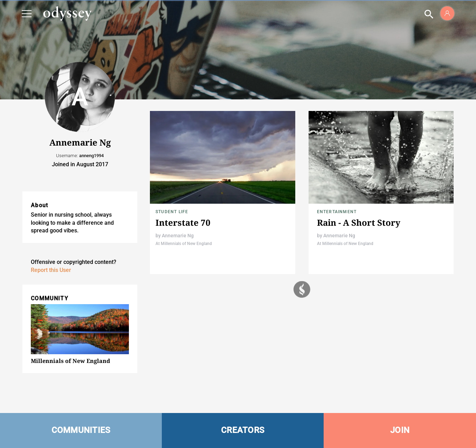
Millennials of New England (70, 361)
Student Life (172, 212)
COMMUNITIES (81, 430)
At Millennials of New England (184, 244)
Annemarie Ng (178, 236)
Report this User (51, 270)
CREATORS (243, 430)
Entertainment (337, 212)
